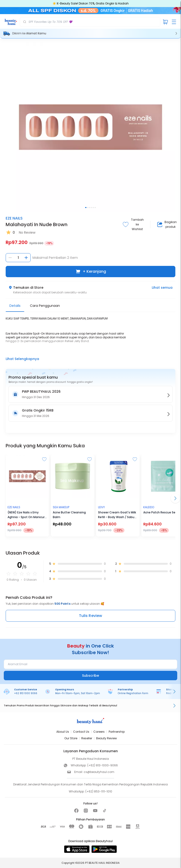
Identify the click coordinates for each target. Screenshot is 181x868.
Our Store (71, 738)
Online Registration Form (133, 693)
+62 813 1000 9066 (26, 693)
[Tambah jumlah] (26, 258)
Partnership (117, 732)
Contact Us (81, 732)
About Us (63, 732)
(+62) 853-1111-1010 (99, 791)
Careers (99, 732)
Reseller (87, 738)
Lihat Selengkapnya (22, 359)
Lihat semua (162, 288)
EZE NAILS (14, 218)
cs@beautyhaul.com (99, 772)
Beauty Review (107, 738)
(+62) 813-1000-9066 (103, 765)
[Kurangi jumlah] (10, 258)
